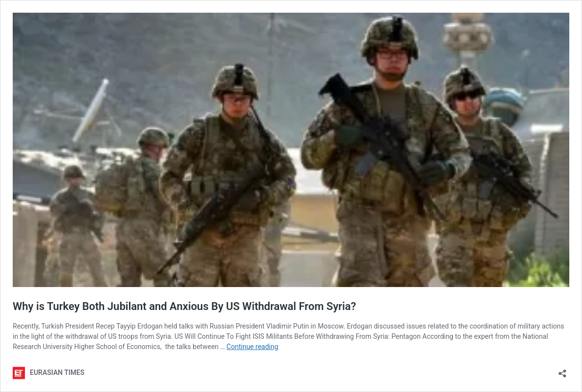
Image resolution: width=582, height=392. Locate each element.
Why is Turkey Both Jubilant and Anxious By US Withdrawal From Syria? (184, 306)
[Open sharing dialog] (562, 370)
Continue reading (253, 347)
